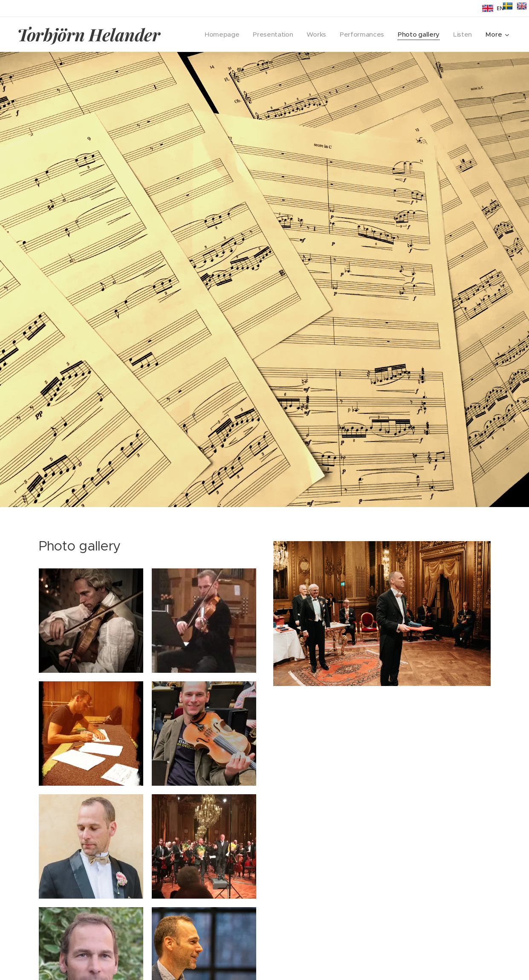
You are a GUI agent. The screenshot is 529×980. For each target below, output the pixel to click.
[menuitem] (217, 35)
